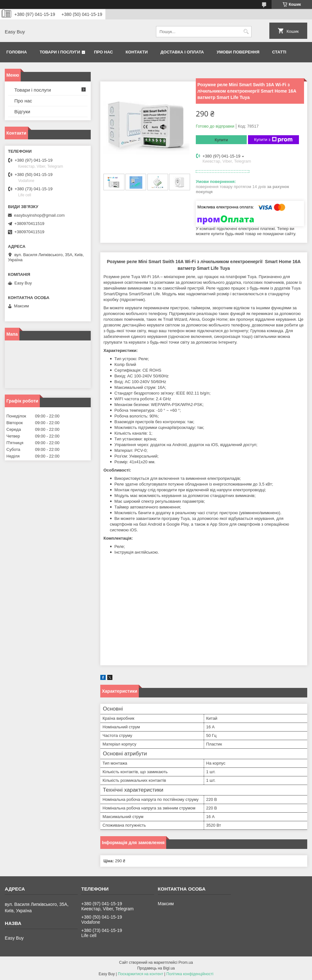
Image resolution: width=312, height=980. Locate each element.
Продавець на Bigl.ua (156, 968)
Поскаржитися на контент (140, 974)
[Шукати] (246, 32)
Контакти (137, 52)
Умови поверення (238, 52)
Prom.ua (186, 962)
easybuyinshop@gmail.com (39, 215)
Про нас (103, 52)
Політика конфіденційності (190, 974)
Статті (279, 52)
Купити (221, 140)
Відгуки (22, 112)
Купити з (273, 140)
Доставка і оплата (182, 52)
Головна (17, 52)
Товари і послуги (60, 52)
